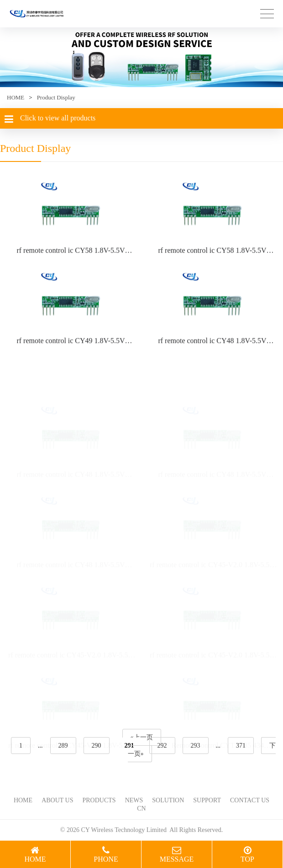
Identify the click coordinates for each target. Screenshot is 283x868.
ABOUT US (57, 800)
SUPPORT (207, 800)
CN (141, 808)
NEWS (134, 800)
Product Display (56, 97)
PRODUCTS (99, 800)
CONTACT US (250, 800)
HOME (16, 97)
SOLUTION (168, 800)
